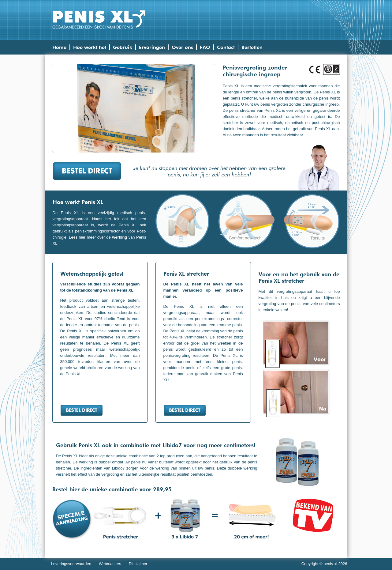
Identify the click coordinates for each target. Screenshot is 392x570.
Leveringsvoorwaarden (71, 564)
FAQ (205, 47)
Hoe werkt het (90, 47)
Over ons (182, 47)
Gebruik (123, 47)
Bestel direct (87, 171)
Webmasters (110, 564)
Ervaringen (152, 47)
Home (59, 47)
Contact (226, 47)
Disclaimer (138, 564)
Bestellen (252, 47)
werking (119, 237)
